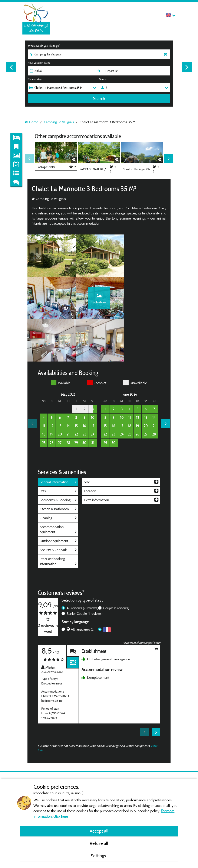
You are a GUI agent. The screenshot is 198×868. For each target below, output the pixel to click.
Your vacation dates (39, 63)
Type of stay (35, 79)
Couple (116, 566)
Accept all (99, 831)
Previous (11, 67)
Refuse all (99, 843)
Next (187, 67)
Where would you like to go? (44, 46)
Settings (99, 856)
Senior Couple (85, 572)
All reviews (82, 566)
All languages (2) (83, 588)
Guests (103, 79)
